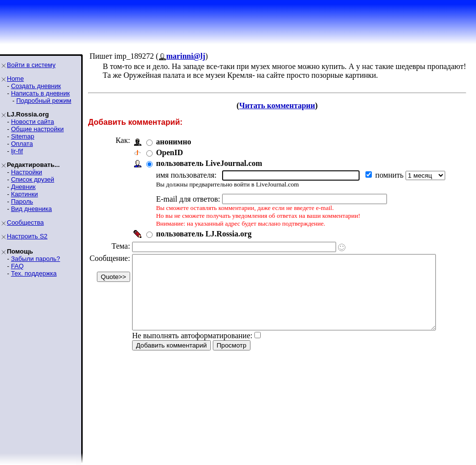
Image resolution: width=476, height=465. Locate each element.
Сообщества (25, 222)
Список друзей (32, 179)
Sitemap (23, 136)
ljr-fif (17, 151)
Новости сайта (32, 122)
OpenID (170, 152)
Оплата (22, 144)
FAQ (17, 266)
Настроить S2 (27, 236)
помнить (390, 175)
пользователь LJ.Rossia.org (204, 234)
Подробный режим (44, 101)
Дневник (23, 187)
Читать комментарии (281, 105)
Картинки (24, 194)
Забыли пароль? (35, 259)
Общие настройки (37, 129)
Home (15, 79)
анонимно (174, 142)
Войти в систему (31, 65)
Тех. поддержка (34, 273)
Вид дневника (31, 209)
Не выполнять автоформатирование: (192, 350)
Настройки (26, 172)
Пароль (22, 201)
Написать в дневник (40, 93)
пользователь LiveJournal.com (209, 163)
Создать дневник (36, 86)
